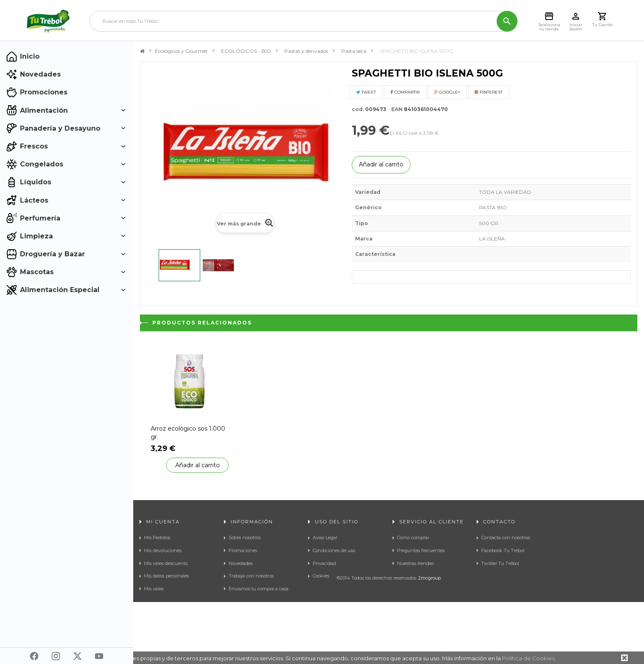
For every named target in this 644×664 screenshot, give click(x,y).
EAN (395, 109)
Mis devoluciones (163, 550)
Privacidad (324, 563)
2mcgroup (430, 640)
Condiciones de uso (334, 550)
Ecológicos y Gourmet (181, 51)
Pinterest (489, 92)
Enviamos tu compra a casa (259, 589)
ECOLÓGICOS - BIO (246, 51)
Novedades (241, 563)
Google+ (447, 92)
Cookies (321, 576)
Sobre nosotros (245, 538)
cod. (358, 109)
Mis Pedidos (157, 538)
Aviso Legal (325, 538)
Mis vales (154, 589)
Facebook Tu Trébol (503, 550)
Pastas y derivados (306, 51)
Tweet (366, 92)
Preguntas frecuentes (421, 550)
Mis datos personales (167, 576)
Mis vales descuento (166, 563)
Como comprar (413, 538)
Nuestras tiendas (415, 563)
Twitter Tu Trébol (500, 563)
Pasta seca (354, 51)
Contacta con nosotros (506, 538)
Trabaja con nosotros (251, 576)
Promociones (243, 550)
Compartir (405, 92)
